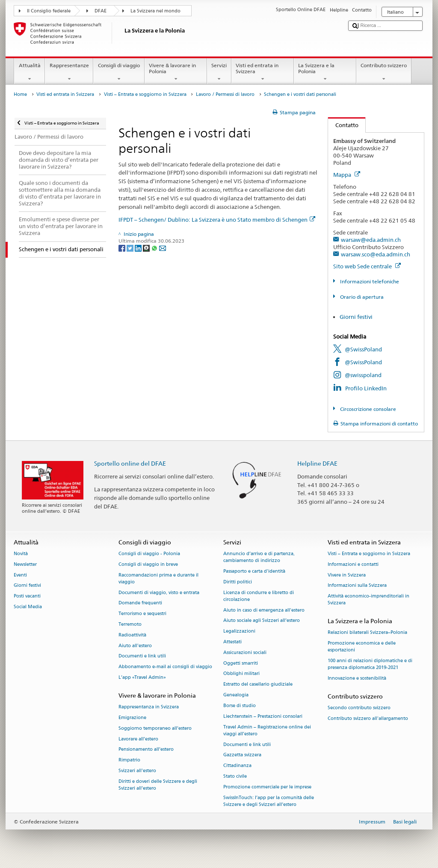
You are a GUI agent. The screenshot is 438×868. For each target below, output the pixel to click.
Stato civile (235, 776)
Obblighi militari (241, 674)
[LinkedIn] (139, 248)
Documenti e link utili (142, 656)
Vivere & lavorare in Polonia (176, 72)
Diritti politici (238, 582)
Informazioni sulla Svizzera (357, 586)
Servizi (219, 72)
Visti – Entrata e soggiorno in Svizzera (145, 94)
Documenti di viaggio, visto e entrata (159, 593)
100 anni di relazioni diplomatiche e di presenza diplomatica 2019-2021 (370, 664)
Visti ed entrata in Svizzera (263, 72)
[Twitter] (131, 248)
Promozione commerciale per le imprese (267, 787)
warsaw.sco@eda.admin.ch (376, 254)
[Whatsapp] (155, 248)
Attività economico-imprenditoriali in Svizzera (368, 600)
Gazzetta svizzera (242, 755)
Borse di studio (240, 706)
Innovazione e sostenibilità (357, 679)
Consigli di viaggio (119, 72)
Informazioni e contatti (353, 564)
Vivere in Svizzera (347, 575)
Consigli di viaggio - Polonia (149, 554)
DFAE (101, 11)
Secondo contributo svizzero (359, 708)
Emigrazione (132, 718)
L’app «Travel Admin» (142, 677)
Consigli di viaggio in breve (148, 564)
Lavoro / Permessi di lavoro (225, 94)
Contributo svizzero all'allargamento (368, 718)
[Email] (163, 248)
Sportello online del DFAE (130, 463)
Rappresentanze (69, 72)
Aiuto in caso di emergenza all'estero (264, 610)
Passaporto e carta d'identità (254, 571)
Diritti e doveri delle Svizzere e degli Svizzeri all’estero (158, 785)
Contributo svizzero (384, 72)
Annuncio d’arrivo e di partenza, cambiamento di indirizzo (259, 557)
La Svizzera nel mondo (155, 11)
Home (20, 94)
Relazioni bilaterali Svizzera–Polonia (367, 633)
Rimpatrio (129, 760)
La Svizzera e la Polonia (325, 72)
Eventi (20, 575)
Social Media (28, 607)
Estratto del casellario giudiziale (258, 685)
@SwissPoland (363, 349)
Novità (21, 554)
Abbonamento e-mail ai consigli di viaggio (165, 667)
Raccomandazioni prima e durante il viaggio (158, 578)
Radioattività (132, 635)
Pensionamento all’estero (146, 750)
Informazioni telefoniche (369, 281)
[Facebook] (123, 248)
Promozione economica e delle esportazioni (362, 647)
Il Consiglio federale (49, 11)
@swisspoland (363, 375)
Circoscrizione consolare (367, 409)
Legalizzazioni (239, 632)
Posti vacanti (27, 596)
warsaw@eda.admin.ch (371, 240)
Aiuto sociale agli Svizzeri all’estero (262, 621)
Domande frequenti (140, 603)
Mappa (347, 175)
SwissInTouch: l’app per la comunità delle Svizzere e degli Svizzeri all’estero (269, 801)
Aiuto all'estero (135, 646)
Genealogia (236, 695)
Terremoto (130, 624)
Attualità (30, 72)
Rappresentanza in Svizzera (149, 707)
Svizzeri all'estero (137, 771)
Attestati (232, 642)
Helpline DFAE (317, 463)
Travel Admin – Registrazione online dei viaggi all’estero (267, 730)
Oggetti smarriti (241, 663)
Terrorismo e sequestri (142, 614)
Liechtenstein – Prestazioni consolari (263, 716)
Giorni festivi (356, 317)
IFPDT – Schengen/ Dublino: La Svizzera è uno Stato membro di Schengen (217, 220)
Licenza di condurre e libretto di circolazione (259, 596)
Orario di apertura (361, 297)
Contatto (343, 125)
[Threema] (147, 248)
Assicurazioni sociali (245, 652)
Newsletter (25, 564)
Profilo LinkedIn (366, 388)
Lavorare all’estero (138, 739)
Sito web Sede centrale (367, 266)
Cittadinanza (237, 766)
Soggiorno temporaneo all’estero (155, 728)
